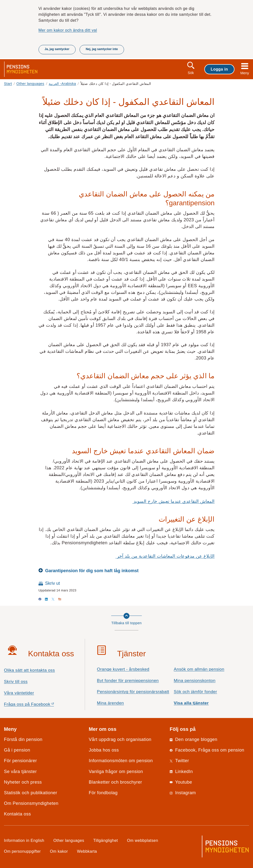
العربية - (62, 84)
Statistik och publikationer (31, 793)
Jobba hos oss (104, 750)
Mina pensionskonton (195, 681)
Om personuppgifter (22, 851)
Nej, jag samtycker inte (102, 49)
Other (30, 84)
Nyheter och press (23, 782)
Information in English (24, 840)
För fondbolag (103, 793)
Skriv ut (53, 583)
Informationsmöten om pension (121, 761)
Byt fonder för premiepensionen (128, 681)
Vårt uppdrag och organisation (120, 739)
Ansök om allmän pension (199, 669)
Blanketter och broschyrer (115, 782)
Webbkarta (87, 851)
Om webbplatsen (143, 840)
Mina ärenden (110, 703)
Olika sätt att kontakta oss (29, 670)
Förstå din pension (23, 739)
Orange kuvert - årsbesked (123, 669)
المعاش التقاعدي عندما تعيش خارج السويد (174, 501)
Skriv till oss (16, 682)
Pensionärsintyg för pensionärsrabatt (133, 692)
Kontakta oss (17, 814)
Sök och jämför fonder (195, 692)
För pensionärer (20, 761)
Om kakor (59, 851)
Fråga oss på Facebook (38, 706)
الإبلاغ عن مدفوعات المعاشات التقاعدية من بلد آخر (165, 556)
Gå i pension (17, 750)
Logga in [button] (219, 69)
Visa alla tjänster (191, 703)
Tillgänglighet (106, 840)
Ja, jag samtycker (57, 49)
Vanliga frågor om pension (116, 772)
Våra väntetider (19, 693)
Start (8, 84)
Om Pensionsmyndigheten (31, 803)
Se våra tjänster (20, 772)
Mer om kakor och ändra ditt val (68, 30)
